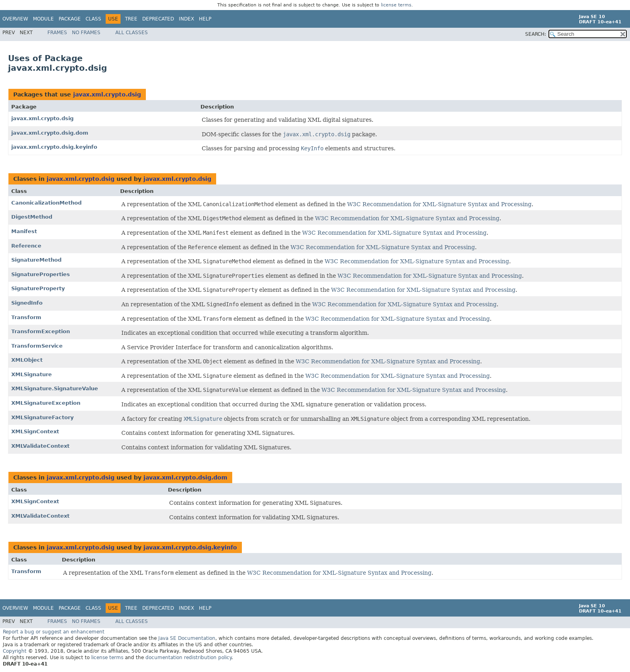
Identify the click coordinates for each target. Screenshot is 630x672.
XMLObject (27, 360)
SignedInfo (27, 303)
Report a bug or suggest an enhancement (54, 632)
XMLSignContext (35, 431)
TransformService (37, 346)
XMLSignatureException (46, 403)
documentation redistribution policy (188, 658)
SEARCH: (536, 34)
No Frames (86, 33)
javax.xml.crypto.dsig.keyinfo (54, 147)
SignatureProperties (41, 274)
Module (43, 19)
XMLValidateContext (40, 446)
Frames (57, 33)
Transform (26, 317)
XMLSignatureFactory (42, 417)
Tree (131, 19)
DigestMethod (32, 217)
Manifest (24, 231)
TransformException (41, 331)
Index (186, 19)
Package (70, 19)
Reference (26, 246)
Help (205, 19)
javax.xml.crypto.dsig (107, 94)
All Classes (132, 33)
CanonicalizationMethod (46, 203)
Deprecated (158, 19)
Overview (15, 19)
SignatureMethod (36, 260)
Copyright (15, 651)
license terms (396, 5)
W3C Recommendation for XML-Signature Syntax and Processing (439, 204)
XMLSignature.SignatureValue (55, 388)
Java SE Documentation (187, 638)
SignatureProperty (38, 288)
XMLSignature (32, 374)
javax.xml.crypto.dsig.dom (50, 133)
